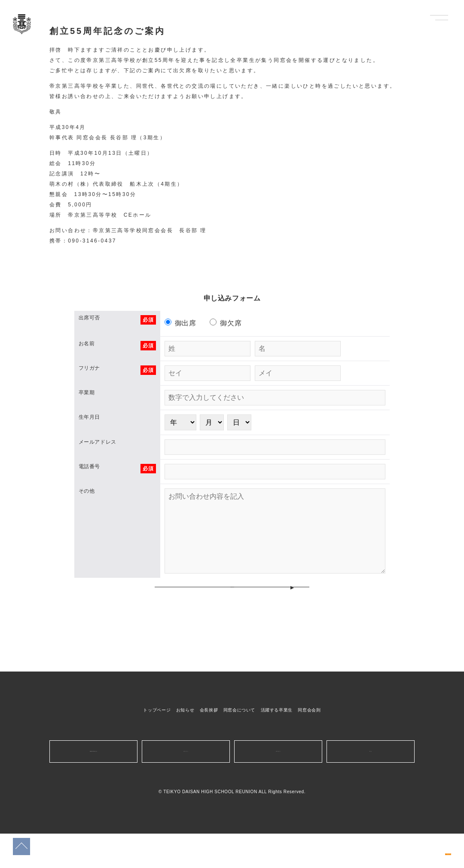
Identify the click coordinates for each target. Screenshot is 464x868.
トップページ (157, 744)
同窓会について (239, 744)
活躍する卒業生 (277, 744)
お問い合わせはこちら (186, 786)
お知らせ (185, 744)
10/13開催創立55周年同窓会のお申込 (417, 845)
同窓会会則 (309, 744)
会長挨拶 (209, 744)
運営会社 (371, 786)
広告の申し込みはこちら (278, 786)
